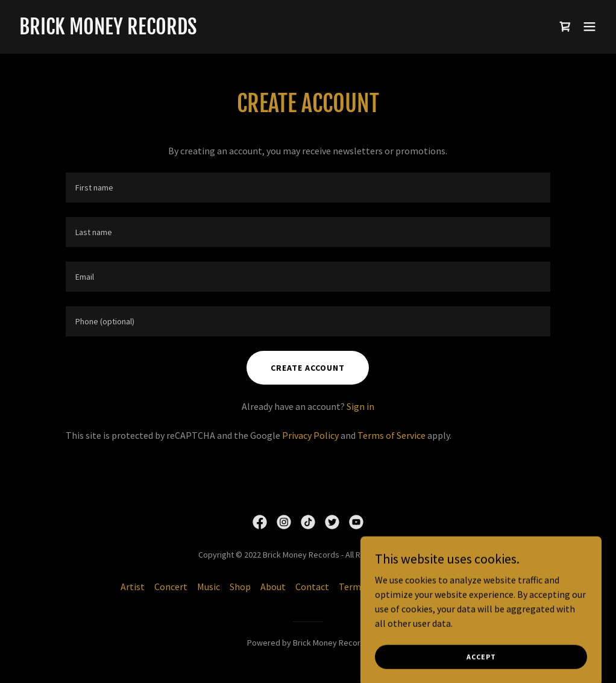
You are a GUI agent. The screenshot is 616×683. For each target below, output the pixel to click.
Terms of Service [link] (391, 435)
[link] (108, 31)
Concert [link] (171, 587)
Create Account (308, 368)
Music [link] (209, 587)
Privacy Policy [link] (310, 435)
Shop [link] (240, 587)
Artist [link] (133, 587)
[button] (589, 27)
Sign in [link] (360, 406)
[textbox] (308, 187)
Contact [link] (312, 587)
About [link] (273, 587)
